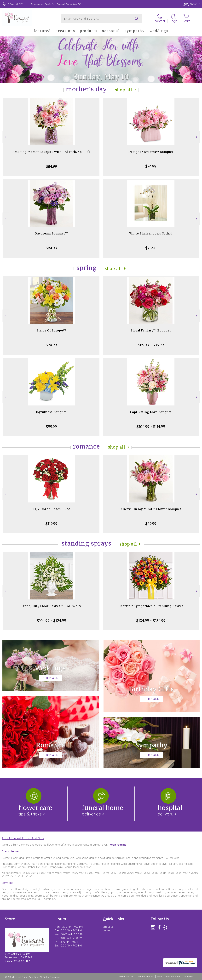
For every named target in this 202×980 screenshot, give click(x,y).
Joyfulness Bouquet (51, 412)
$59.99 (151, 524)
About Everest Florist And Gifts (23, 838)
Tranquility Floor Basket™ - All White (51, 606)
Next (197, 137)
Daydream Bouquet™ (51, 233)
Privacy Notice (145, 977)
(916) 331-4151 (16, 4)
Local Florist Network (168, 977)
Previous (5, 137)
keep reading (118, 845)
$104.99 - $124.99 (51, 621)
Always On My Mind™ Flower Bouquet (151, 509)
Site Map (188, 977)
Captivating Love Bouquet (151, 412)
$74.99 (151, 166)
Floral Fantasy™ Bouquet (151, 330)
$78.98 (151, 248)
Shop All (124, 90)
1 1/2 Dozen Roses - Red (51, 509)
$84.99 (51, 166)
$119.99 (51, 524)
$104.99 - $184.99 (151, 621)
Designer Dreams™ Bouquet (151, 152)
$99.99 (51, 427)
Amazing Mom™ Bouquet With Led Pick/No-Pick (51, 152)
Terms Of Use (126, 977)
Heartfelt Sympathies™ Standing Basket (151, 606)
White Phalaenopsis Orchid (151, 233)
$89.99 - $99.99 (151, 345)
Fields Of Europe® (51, 330)
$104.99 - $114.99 (151, 427)
